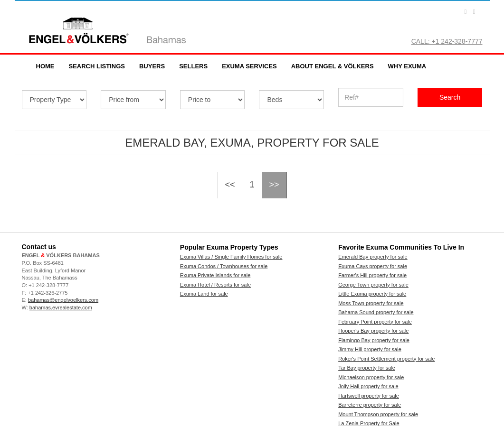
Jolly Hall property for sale (368, 386)
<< (230, 185)
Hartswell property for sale (369, 396)
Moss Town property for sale (371, 303)
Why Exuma (407, 66)
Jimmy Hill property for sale (370, 349)
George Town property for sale (373, 285)
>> (274, 185)
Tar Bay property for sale (367, 368)
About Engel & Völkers (333, 66)
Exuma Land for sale (204, 294)
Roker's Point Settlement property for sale (386, 359)
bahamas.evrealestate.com (61, 308)
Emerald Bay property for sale (373, 257)
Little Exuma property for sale (372, 294)
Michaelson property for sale (371, 377)
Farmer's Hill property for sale (372, 275)
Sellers (193, 66)
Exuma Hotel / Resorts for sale (215, 285)
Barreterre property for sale (370, 405)
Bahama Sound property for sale (376, 312)
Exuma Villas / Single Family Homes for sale (231, 257)
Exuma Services (249, 66)
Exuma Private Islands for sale (215, 275)
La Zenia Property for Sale (369, 423)
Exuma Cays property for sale (373, 266)
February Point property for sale (375, 322)
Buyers (152, 66)
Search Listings (97, 66)
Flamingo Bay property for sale (374, 340)
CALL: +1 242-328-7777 (447, 41)
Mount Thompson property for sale (378, 414)
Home (45, 66)
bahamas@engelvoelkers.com (63, 300)
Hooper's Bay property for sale (373, 331)
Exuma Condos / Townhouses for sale (224, 266)
